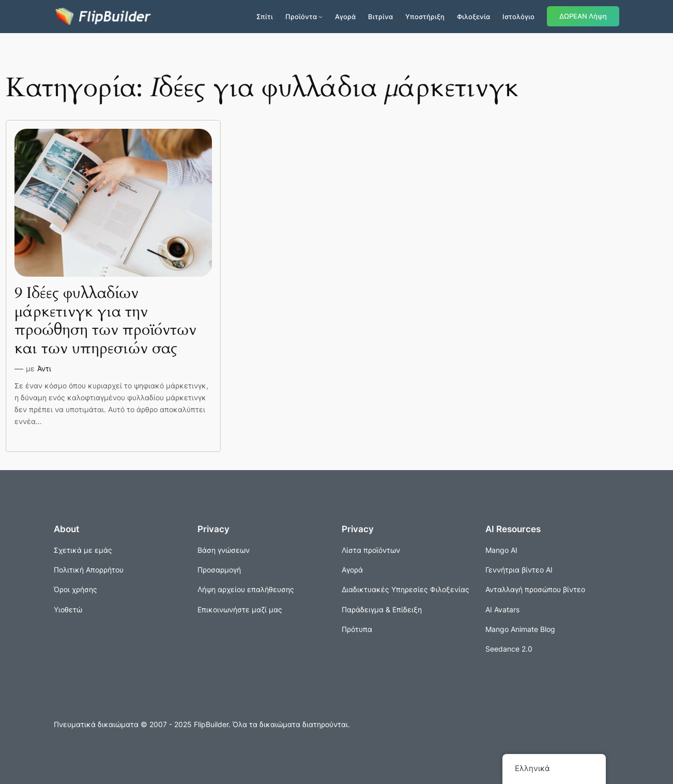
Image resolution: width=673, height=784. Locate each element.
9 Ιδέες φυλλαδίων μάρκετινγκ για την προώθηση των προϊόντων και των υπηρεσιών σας (105, 321)
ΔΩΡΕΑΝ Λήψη (583, 16)
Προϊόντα (301, 17)
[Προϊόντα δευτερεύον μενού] (320, 17)
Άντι (44, 368)
